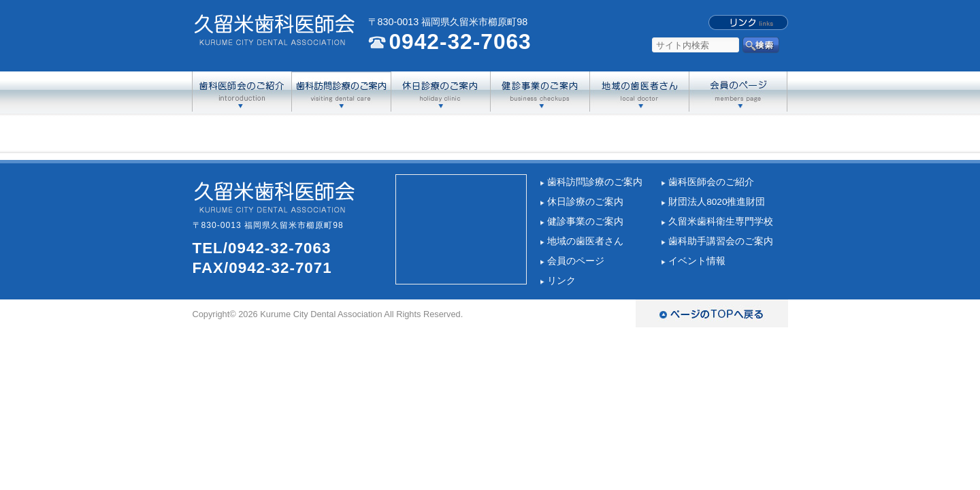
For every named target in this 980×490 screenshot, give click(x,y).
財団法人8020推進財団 (717, 202)
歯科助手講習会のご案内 (721, 241)
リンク (561, 281)
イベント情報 (697, 261)
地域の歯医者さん (585, 241)
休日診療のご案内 (585, 202)
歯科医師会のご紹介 (711, 182)
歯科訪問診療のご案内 (595, 182)
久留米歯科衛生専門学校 (721, 222)
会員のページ (576, 261)
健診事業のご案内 (585, 222)
